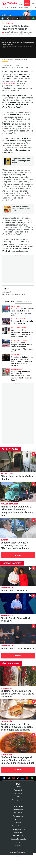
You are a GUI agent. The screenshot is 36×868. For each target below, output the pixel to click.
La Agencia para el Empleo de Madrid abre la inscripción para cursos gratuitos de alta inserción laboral (6, 372)
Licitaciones (18, 833)
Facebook (3, 18)
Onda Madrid (23, 8)
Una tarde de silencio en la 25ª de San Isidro (6, 322)
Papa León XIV (16, 306)
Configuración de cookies (18, 852)
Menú (33, 3)
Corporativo (18, 807)
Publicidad (18, 823)
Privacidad (18, 842)
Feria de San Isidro (19, 319)
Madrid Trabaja (17, 369)
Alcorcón (15, 355)
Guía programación (18, 800)
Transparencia (18, 816)
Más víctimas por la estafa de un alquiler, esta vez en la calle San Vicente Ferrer (18, 462)
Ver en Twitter (9, 778)
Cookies (18, 849)
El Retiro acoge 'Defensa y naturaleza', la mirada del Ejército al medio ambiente (18, 528)
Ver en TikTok (18, 778)
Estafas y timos (7, 474)
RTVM (18, 784)
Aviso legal (18, 846)
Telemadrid (18, 790)
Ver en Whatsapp (32, 778)
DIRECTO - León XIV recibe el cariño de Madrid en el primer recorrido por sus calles (6, 309)
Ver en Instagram (13, 778)
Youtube (28, 18)
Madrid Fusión (9, 83)
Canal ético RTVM (18, 836)
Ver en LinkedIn (23, 778)
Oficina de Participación (18, 839)
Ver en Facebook (4, 778)
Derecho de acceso (18, 826)
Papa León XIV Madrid (19, 328)
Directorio (18, 819)
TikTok (18, 18)
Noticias (6, 8)
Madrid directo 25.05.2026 (18, 576)
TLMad (13, 8)
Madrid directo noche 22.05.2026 (18, 634)
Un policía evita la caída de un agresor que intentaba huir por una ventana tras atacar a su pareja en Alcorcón (6, 358)
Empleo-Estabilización (18, 829)
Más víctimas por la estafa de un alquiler (18, 478)
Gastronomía (8, 23)
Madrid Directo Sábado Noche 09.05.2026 (18, 603)
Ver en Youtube (27, 778)
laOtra (18, 797)
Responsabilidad (18, 813)
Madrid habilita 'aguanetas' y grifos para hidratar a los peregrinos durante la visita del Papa (18, 492)
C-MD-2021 (18, 13)
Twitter (8, 18)
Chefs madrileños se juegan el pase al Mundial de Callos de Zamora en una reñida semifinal (18, 743)
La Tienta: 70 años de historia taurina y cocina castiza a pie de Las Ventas (18, 676)
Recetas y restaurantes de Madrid (14, 295)
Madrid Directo (7, 588)
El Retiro (5, 540)
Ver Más (18, 555)
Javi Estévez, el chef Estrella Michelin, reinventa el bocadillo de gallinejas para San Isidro (18, 709)
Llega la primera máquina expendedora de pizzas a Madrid (7, 161)
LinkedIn (23, 18)
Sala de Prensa (18, 810)
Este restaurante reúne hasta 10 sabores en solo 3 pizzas (7, 209)
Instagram (13, 18)
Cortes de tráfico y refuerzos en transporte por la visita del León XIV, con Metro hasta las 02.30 (6, 331)
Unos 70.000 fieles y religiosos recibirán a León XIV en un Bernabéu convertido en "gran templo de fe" (6, 343)
